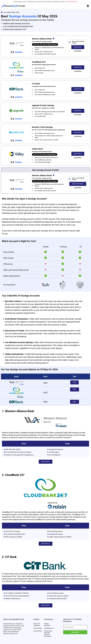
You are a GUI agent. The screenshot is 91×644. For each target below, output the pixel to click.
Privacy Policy (38, 628)
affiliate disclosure (72, 2)
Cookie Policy (37, 631)
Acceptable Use (49, 628)
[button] (78, 47)
